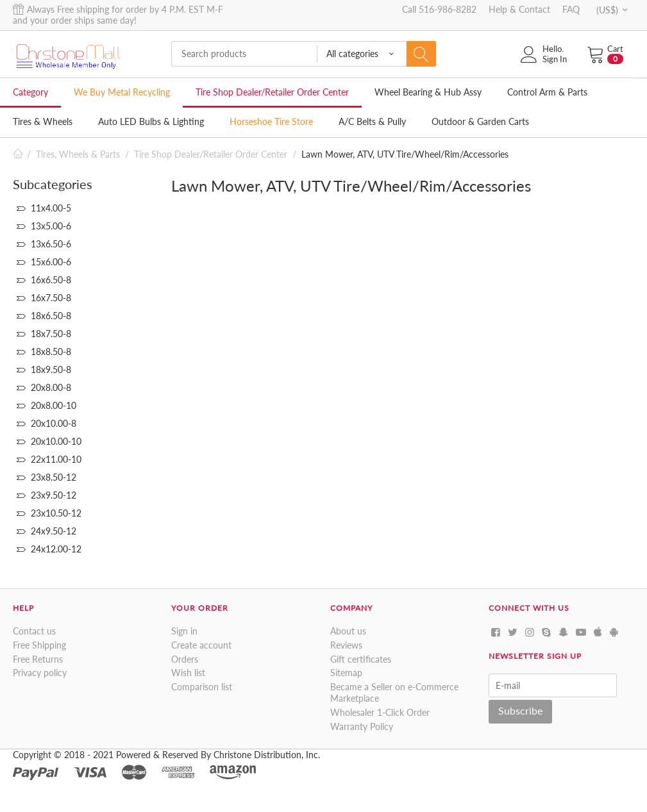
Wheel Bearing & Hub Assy (428, 92)
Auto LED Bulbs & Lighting (151, 121)
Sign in (184, 631)
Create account (201, 645)
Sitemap (346, 673)
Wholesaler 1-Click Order (380, 712)
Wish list (188, 673)
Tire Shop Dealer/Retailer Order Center (272, 92)
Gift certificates (361, 659)
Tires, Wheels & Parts (78, 154)
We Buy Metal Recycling (122, 92)
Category (30, 92)
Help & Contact (519, 9)
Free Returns (38, 659)
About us (348, 631)
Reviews (346, 645)
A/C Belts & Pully (372, 121)
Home (18, 154)
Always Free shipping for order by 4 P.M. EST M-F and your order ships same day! (118, 15)
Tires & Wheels (43, 121)
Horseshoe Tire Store (271, 121)
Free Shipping (39, 645)
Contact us (34, 631)
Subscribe (520, 710)
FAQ (571, 9)
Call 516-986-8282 (439, 9)
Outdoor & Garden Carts (480, 121)
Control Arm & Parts (547, 92)
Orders (185, 659)
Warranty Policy (362, 726)
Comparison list (202, 687)
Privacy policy (40, 673)
